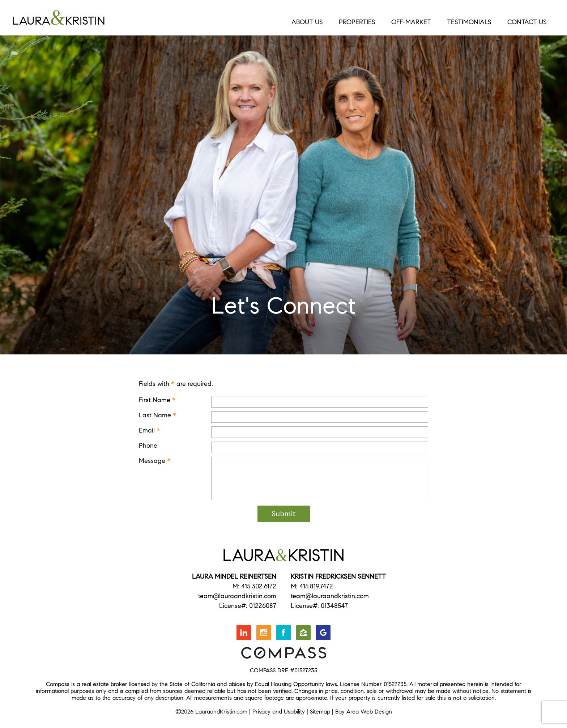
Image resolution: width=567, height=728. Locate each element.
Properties (357, 22)
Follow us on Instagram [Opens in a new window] (264, 633)
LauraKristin (87, 18)
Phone (148, 446)
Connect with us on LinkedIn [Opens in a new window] (244, 633)
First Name (157, 400)
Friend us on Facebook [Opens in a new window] (283, 633)
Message (155, 461)
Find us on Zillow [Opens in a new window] (303, 633)
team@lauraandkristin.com (237, 596)
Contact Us (527, 22)
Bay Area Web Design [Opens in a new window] (364, 712)
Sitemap (320, 712)
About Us (307, 22)
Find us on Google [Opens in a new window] (323, 633)
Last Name (158, 415)
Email (150, 430)
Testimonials (469, 22)
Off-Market (411, 22)
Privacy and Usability (279, 712)
